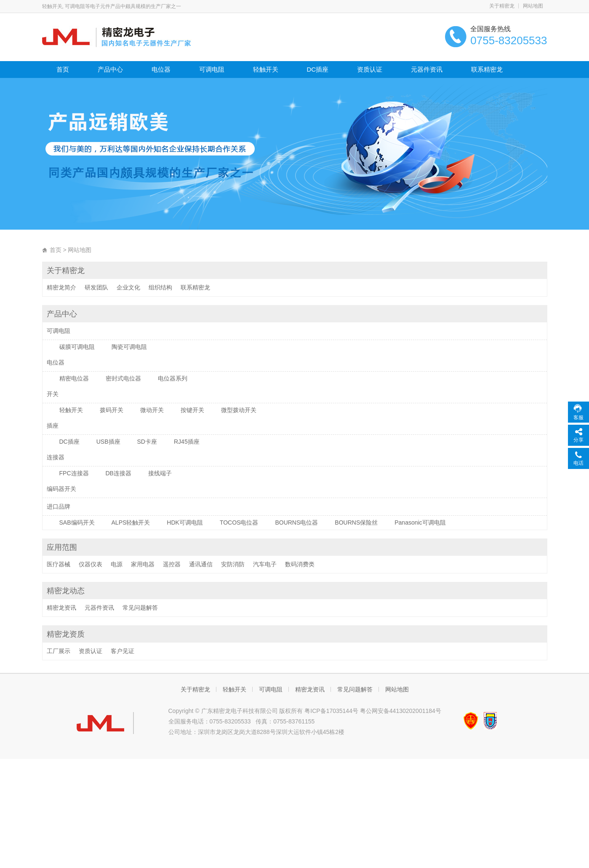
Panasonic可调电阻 (420, 522)
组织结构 (160, 287)
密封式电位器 (123, 378)
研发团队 (96, 287)
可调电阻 (212, 69)
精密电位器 (74, 378)
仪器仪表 (91, 564)
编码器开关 (61, 489)
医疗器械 (59, 564)
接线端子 (160, 473)
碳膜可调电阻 (77, 347)
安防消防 (233, 564)
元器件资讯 (427, 69)
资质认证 (370, 69)
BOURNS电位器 (296, 522)
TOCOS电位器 (239, 522)
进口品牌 (59, 506)
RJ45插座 (187, 442)
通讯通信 (201, 564)
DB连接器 (119, 473)
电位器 (161, 69)
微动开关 (152, 410)
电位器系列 (173, 378)
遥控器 (172, 564)
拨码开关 (112, 410)
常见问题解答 (140, 608)
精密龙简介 (61, 287)
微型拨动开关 (239, 410)
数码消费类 (300, 564)
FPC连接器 (74, 473)
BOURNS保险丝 (356, 522)
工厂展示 (59, 651)
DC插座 (318, 69)
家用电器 (143, 564)
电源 (117, 564)
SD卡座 (147, 442)
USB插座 (108, 442)
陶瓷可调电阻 (129, 347)
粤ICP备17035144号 (331, 711)
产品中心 (110, 69)
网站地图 (533, 6)
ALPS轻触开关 (131, 522)
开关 (53, 394)
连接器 (56, 457)
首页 (63, 69)
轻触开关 (266, 69)
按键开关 (192, 410)
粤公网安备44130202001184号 (401, 711)
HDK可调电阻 (185, 522)
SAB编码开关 (77, 522)
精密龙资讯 (61, 608)
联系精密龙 (487, 69)
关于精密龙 (502, 6)
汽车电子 (265, 564)
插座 (53, 426)
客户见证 (123, 651)
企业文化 (128, 287)
